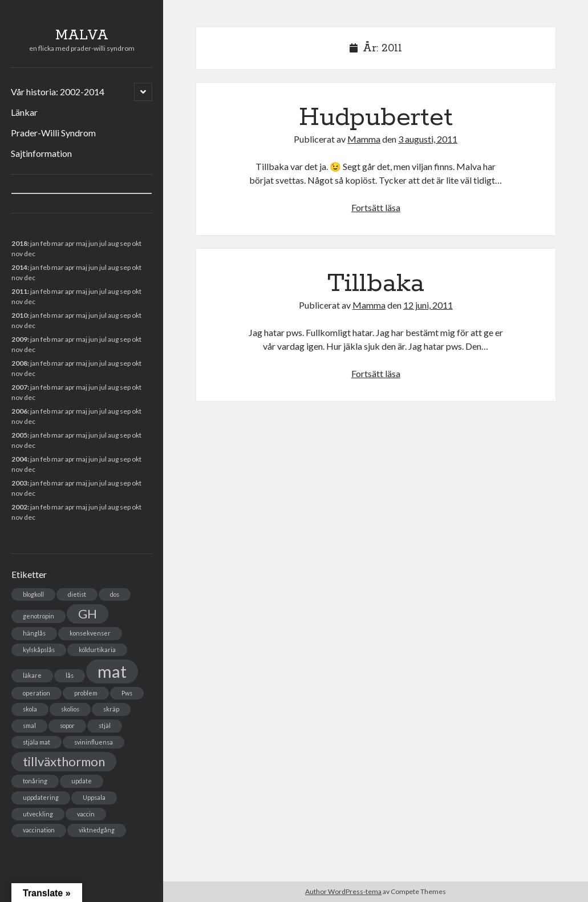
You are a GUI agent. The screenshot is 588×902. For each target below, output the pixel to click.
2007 (19, 387)
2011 (19, 291)
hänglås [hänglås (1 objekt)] (34, 633)
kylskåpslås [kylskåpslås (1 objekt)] (39, 650)
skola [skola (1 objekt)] (30, 709)
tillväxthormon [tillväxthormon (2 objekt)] (64, 761)
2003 (19, 483)
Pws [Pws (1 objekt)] (127, 693)
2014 (19, 267)
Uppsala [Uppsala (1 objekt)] (94, 797)
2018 (19, 243)
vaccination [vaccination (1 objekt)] (39, 830)
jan (35, 243)
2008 (19, 363)
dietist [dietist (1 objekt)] (77, 594)
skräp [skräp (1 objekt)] (111, 709)
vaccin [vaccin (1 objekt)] (86, 814)
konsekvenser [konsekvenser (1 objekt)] (90, 633)
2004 (19, 459)
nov (17, 254)
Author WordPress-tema (343, 891)
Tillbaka (376, 284)
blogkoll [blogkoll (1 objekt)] (33, 594)
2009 (19, 339)
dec (30, 421)
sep (125, 339)
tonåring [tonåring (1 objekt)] (35, 781)
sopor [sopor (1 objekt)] (67, 725)
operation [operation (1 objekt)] (37, 693)
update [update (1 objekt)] (82, 781)
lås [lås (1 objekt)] (70, 675)
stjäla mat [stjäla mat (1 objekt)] (37, 742)
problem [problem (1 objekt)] (86, 693)
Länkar (24, 112)
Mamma (364, 139)
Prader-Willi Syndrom (53, 133)
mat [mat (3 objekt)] (112, 671)
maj (82, 435)
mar (58, 387)
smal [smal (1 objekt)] (29, 725)
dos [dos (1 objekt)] (115, 594)
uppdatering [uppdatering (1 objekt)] (41, 797)
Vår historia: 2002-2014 (58, 92)
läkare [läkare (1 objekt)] (32, 675)
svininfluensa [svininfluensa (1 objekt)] (94, 742)
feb (45, 267)
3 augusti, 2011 (428, 139)
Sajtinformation (41, 153)
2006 (19, 411)
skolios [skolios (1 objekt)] (70, 709)
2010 (19, 315)
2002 (19, 507)
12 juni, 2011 (428, 305)
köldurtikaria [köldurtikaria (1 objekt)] (97, 650)
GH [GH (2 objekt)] (88, 614)
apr (70, 315)
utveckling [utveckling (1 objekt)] (38, 814)
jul (103, 387)
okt (137, 363)
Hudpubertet (376, 118)
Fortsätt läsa (376, 207)
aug (113, 291)
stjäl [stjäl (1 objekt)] (105, 725)
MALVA (82, 35)
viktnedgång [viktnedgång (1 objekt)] (97, 830)
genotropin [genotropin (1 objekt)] (38, 616)
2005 (19, 435)
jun (93, 291)
